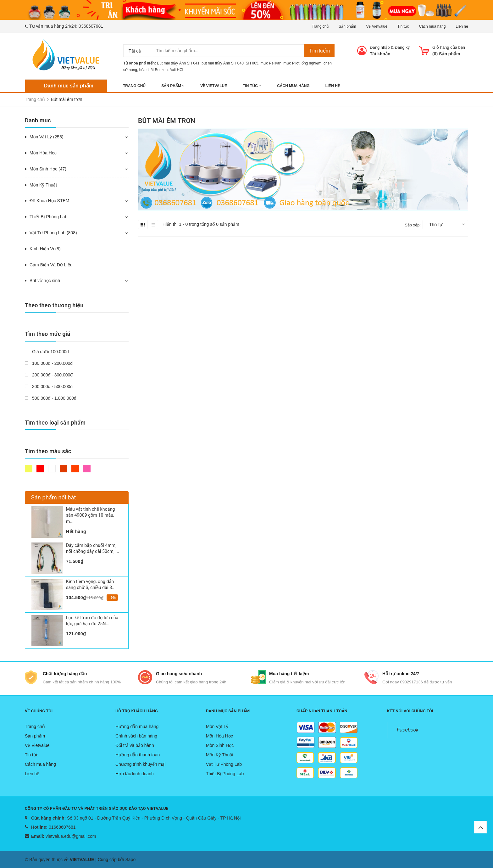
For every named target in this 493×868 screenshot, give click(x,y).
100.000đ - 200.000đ (49, 363)
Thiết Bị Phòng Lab (48, 217)
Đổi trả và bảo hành (135, 745)
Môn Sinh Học (220, 745)
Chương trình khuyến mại (140, 764)
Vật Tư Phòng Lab (224, 764)
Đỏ (40, 469)
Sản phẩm (347, 26)
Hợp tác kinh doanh (135, 774)
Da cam (75, 469)
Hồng (87, 469)
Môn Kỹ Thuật (43, 185)
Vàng (29, 469)
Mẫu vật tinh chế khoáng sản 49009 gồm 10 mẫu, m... (90, 515)
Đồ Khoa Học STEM (49, 201)
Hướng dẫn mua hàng (137, 726)
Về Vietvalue (377, 26)
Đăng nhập (380, 47)
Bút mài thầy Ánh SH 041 (178, 63)
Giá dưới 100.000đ (47, 352)
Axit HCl (176, 70)
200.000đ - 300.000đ (49, 375)
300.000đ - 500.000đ (49, 387)
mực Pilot (292, 63)
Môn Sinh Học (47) (48, 169)
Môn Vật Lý (217, 726)
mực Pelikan (271, 63)
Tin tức (403, 26)
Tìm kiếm (319, 51)
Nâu (64, 469)
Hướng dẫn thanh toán (138, 755)
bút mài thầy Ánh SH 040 (223, 63)
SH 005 (252, 63)
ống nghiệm (311, 63)
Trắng (52, 469)
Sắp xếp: (413, 225)
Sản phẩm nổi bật (54, 497)
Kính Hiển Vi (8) (45, 249)
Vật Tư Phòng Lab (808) (53, 233)
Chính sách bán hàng (136, 736)
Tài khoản (380, 54)
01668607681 (62, 827)
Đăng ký (402, 47)
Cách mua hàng (432, 26)
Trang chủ (320, 26)
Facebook (408, 730)
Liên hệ (462, 26)
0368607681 (91, 26)
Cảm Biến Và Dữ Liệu (51, 265)
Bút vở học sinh (45, 281)
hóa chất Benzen (153, 70)
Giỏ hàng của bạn (449, 47)
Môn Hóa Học (43, 153)
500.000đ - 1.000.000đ (51, 398)
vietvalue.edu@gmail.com (71, 836)
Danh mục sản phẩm (69, 86)
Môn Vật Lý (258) (47, 137)
